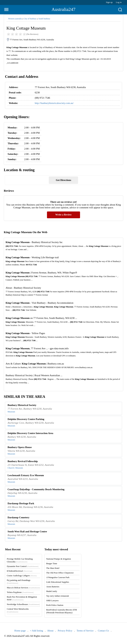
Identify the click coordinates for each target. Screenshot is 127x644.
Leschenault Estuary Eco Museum (26, 475)
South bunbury (44, 19)
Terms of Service (85, 631)
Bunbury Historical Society (22, 405)
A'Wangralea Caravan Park (58, 577)
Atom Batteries (53, 587)
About (50, 631)
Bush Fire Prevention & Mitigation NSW (22, 598)
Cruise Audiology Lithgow (22, 576)
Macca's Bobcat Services (23, 588)
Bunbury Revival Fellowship (23, 461)
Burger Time (52, 563)
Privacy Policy (65, 631)
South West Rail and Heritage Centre (27, 531)
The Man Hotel (53, 568)
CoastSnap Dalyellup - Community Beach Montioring (36, 489)
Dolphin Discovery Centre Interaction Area (30, 433)
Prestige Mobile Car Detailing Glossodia (20, 560)
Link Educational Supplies (58, 582)
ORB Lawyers (52, 600)
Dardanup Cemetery (19, 517)
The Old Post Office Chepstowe (60, 573)
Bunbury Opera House (20, 447)
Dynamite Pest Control (23, 566)
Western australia (15, 19)
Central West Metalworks (18, 610)
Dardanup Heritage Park (21, 503)
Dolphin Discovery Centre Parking (26, 419)
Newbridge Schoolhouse (23, 604)
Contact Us (103, 631)
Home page (20, 631)
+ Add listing (37, 631)
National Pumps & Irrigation (58, 559)
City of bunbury (30, 19)
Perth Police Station (55, 605)
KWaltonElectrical (20, 571)
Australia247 (64, 9)
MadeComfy (52, 591)
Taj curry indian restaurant (57, 596)
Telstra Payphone (20, 592)
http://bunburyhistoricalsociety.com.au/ (54, 103)
